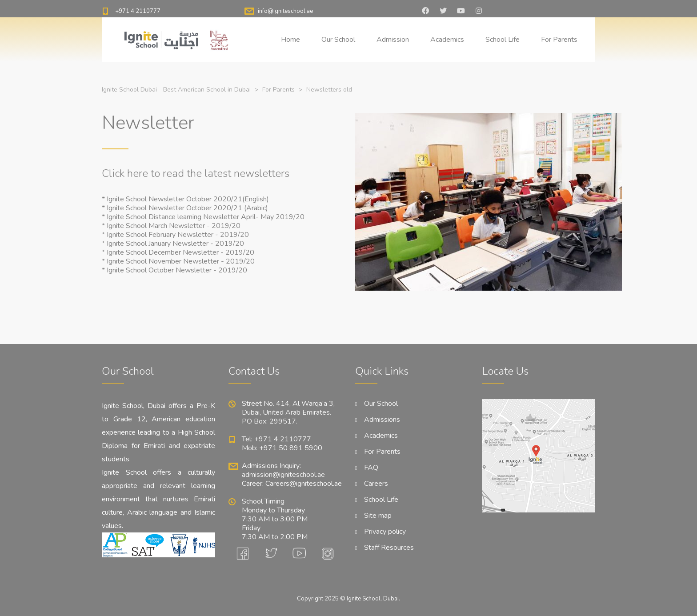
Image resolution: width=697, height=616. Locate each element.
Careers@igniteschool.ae (304, 484)
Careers (376, 484)
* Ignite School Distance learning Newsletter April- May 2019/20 (203, 217)
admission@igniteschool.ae (283, 475)
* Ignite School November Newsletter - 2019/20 (178, 261)
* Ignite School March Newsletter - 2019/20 (171, 226)
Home (290, 40)
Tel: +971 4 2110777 (276, 439)
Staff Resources (389, 548)
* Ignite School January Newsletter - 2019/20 (173, 244)
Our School (338, 40)
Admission (393, 40)
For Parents (559, 40)
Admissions (382, 420)
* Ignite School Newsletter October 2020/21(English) (185, 199)
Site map (378, 516)
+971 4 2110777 (138, 11)
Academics (447, 40)
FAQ (371, 468)
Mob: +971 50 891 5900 (282, 448)
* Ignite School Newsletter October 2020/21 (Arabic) (185, 208)
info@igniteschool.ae (285, 11)
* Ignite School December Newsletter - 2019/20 (178, 252)
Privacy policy (385, 532)
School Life (503, 40)
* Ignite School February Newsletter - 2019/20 (175, 235)
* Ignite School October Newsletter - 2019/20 (174, 270)
